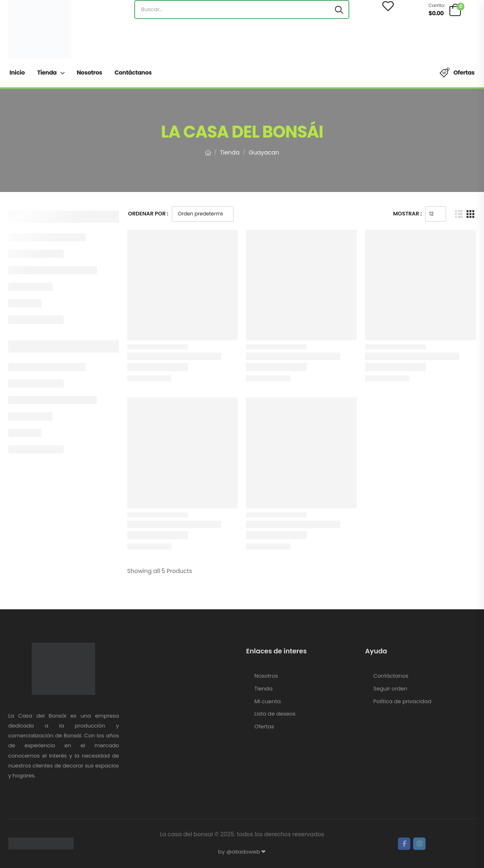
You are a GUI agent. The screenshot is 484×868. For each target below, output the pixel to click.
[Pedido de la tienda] (203, 214)
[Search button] (339, 9)
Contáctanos (133, 73)
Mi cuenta (268, 702)
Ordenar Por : (148, 214)
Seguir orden (390, 689)
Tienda (47, 73)
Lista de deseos (275, 714)
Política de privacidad (402, 702)
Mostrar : (407, 214)
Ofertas (464, 73)
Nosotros (89, 73)
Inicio (17, 73)
